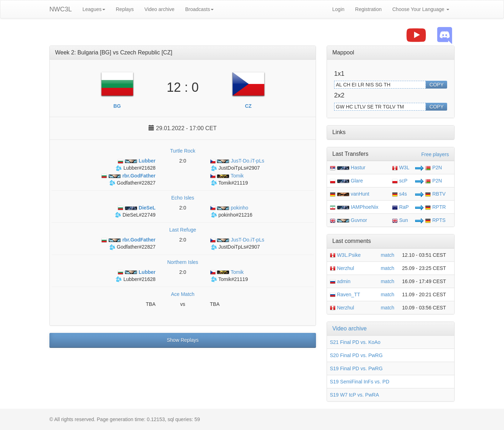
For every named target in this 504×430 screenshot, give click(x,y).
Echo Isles (183, 198)
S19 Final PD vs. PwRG (356, 368)
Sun (400, 220)
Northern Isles (183, 262)
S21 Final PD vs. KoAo (355, 342)
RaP (400, 207)
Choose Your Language (421, 9)
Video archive (159, 9)
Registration (368, 9)
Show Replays (183, 340)
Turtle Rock (183, 151)
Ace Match (183, 294)
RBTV (435, 194)
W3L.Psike (345, 255)
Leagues (94, 9)
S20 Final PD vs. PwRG (356, 355)
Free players (435, 154)
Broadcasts (199, 9)
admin (340, 281)
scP (400, 181)
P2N (433, 168)
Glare (357, 181)
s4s (400, 194)
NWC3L (61, 9)
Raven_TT (345, 294)
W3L (401, 168)
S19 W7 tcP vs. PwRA (354, 395)
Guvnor (359, 220)
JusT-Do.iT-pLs (237, 161)
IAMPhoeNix (365, 207)
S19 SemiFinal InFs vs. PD (360, 382)
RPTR (435, 207)
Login (338, 9)
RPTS (435, 220)
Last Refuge (183, 230)
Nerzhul (342, 268)
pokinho (229, 208)
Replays (125, 9)
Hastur (358, 168)
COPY (436, 85)
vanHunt (360, 194)
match (387, 255)
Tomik (227, 176)
